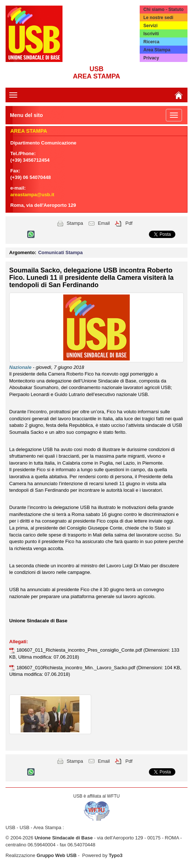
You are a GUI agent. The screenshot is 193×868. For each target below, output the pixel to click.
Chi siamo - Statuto (163, 10)
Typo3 (116, 855)
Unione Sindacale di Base (64, 838)
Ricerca (151, 42)
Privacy (151, 58)
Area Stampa (157, 50)
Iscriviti (151, 34)
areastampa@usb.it (32, 195)
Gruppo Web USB (57, 855)
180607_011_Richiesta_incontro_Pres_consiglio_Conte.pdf (80, 650)
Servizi (151, 26)
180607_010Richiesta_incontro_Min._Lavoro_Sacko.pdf (77, 668)
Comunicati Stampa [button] (60, 252)
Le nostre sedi (158, 18)
